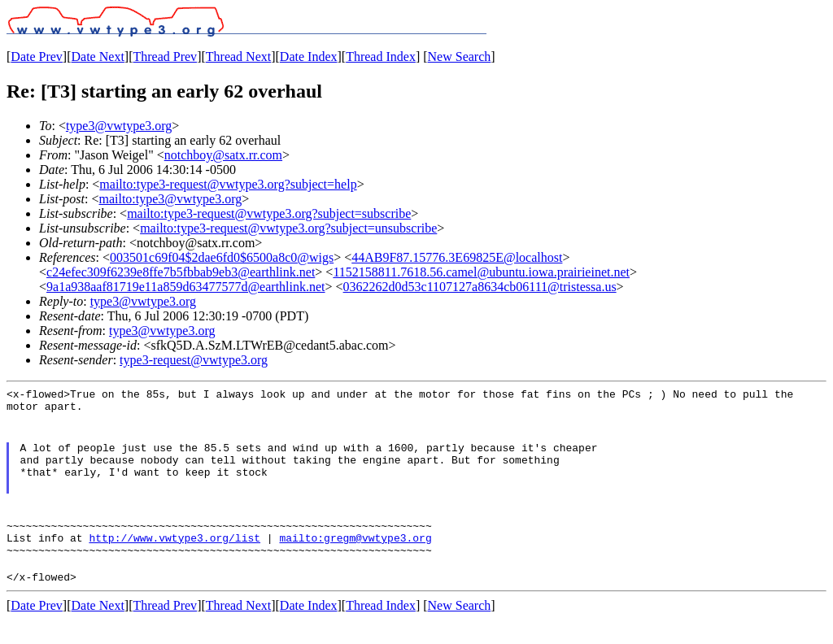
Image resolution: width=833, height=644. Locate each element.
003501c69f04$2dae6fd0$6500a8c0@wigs (222, 257)
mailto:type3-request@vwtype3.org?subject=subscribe (269, 213)
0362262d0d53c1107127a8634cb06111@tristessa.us (480, 287)
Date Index (309, 57)
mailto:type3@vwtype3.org (170, 199)
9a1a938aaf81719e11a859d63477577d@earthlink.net (186, 287)
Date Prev (37, 57)
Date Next (98, 57)
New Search (460, 57)
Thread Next (238, 57)
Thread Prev (165, 57)
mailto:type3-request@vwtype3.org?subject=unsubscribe (288, 228)
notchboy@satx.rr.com (223, 155)
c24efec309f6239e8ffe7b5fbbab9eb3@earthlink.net (181, 272)
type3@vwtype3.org (119, 126)
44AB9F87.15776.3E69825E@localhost (457, 257)
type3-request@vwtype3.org (194, 360)
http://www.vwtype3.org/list (174, 557)
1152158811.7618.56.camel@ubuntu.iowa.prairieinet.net (481, 272)
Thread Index (381, 57)
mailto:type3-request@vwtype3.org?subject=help (228, 184)
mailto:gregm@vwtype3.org (355, 557)
